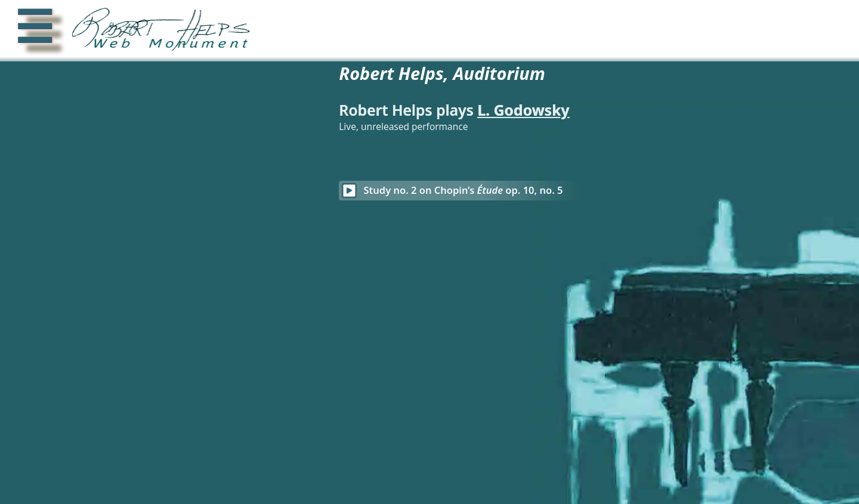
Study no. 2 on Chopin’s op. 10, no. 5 (546, 190)
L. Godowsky (607, 110)
